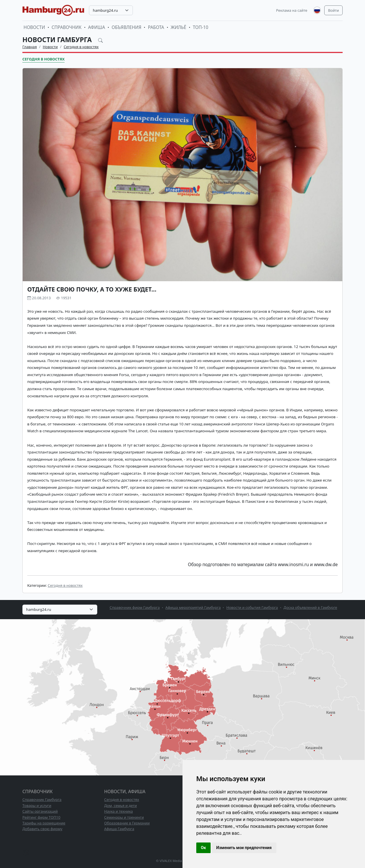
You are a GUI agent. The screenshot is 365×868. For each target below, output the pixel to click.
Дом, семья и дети (121, 806)
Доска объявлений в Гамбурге (310, 607)
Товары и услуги (37, 806)
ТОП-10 (201, 27)
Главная (30, 47)
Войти (333, 10)
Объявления (127, 27)
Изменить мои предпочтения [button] (244, 848)
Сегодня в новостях (81, 47)
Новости (34, 27)
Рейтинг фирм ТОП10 (41, 817)
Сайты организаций (40, 811)
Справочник (67, 27)
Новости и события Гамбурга (252, 607)
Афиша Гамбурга (119, 829)
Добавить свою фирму (42, 829)
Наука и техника (119, 811)
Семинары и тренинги (124, 817)
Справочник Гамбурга (42, 799)
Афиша (97, 27)
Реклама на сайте (292, 10)
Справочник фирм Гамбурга (135, 607)
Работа (156, 27)
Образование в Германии (127, 823)
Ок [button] (203, 848)
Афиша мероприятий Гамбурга (193, 607)
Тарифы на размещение (44, 823)
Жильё (178, 27)
